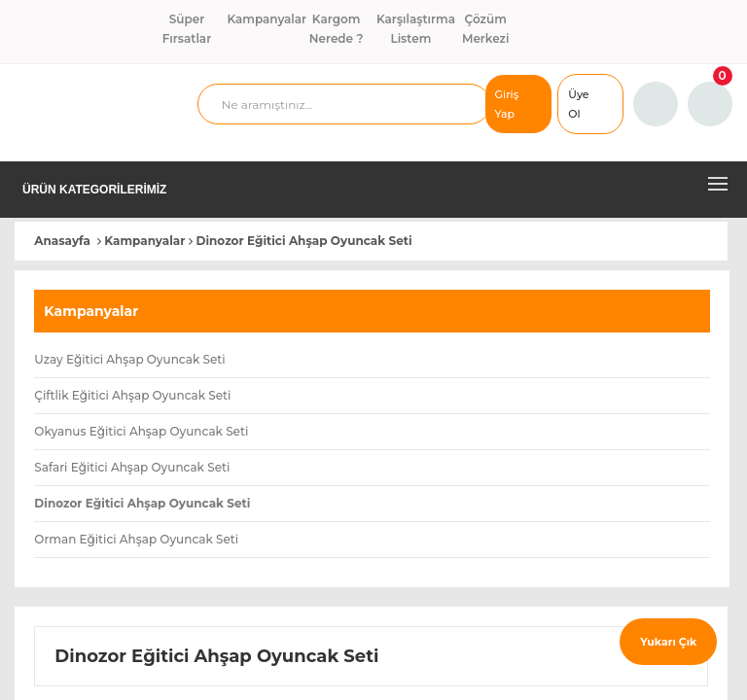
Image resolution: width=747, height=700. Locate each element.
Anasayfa (62, 241)
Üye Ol (578, 104)
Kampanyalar (144, 241)
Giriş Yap (507, 104)
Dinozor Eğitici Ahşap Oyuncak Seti (304, 241)
